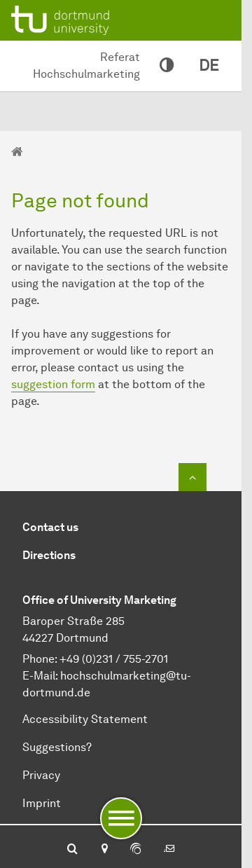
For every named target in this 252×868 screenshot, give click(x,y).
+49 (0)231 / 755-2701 (114, 659)
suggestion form (53, 384)
